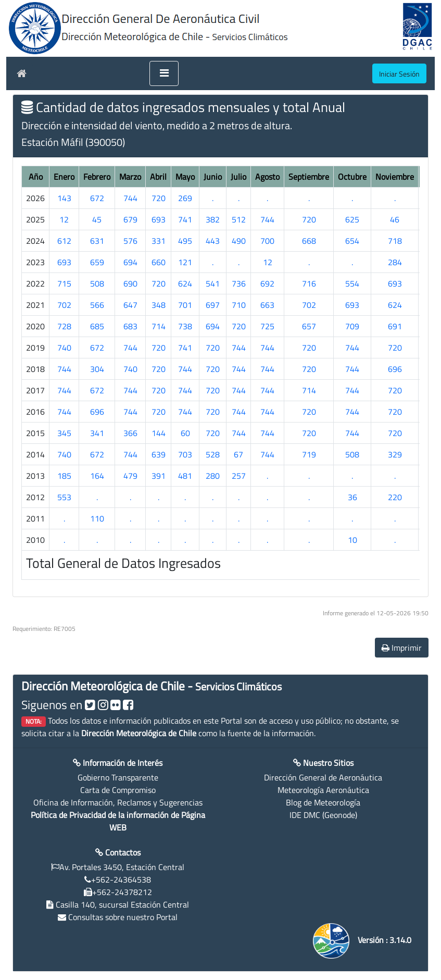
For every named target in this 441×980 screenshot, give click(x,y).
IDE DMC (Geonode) (323, 815)
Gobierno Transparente (118, 777)
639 (159, 454)
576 (130, 241)
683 (130, 326)
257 (239, 476)
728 (64, 326)
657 (309, 326)
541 (213, 283)
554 (352, 283)
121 (185, 262)
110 (97, 518)
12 (64, 219)
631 (97, 241)
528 (213, 454)
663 (267, 305)
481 (185, 476)
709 (352, 326)
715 (64, 283)
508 (97, 283)
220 (395, 497)
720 (159, 198)
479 (130, 476)
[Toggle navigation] (164, 73)
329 (395, 454)
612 (64, 241)
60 (185, 433)
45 (97, 219)
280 (213, 476)
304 (97, 369)
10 (352, 540)
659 (97, 262)
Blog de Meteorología (323, 802)
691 (395, 326)
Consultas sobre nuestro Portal (123, 917)
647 (130, 305)
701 (185, 305)
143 (64, 198)
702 (64, 305)
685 (97, 326)
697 (213, 305)
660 (159, 262)
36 (352, 497)
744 (130, 198)
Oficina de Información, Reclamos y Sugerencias (118, 802)
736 (239, 283)
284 (395, 262)
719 (309, 454)
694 (130, 262)
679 (130, 219)
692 (267, 283)
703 (185, 454)
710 (239, 305)
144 (159, 433)
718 (395, 241)
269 (185, 198)
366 (130, 433)
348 (159, 305)
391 (159, 476)
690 (130, 283)
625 (352, 219)
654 (352, 241)
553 (64, 497)
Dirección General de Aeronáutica (323, 777)
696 (395, 369)
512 (239, 219)
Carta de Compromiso (118, 790)
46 (395, 219)
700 (267, 241)
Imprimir (402, 648)
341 (97, 433)
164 (97, 476)
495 (185, 241)
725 (267, 326)
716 (309, 283)
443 (213, 241)
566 (97, 305)
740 (64, 348)
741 (185, 219)
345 (64, 433)
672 (97, 198)
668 (309, 241)
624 (185, 283)
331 (159, 241)
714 (159, 326)
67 (238, 454)
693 (159, 219)
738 (185, 326)
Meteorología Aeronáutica (323, 790)
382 (213, 219)
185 (64, 476)
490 (239, 241)
